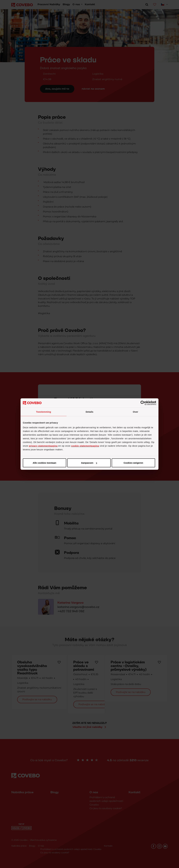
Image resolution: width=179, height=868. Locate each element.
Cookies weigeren (133, 463)
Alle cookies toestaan (45, 463)
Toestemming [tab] (44, 412)
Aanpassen (89, 463)
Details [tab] (89, 412)
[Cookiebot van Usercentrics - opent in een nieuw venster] (143, 403)
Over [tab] (136, 412)
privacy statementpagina (43, 446)
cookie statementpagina (85, 446)
